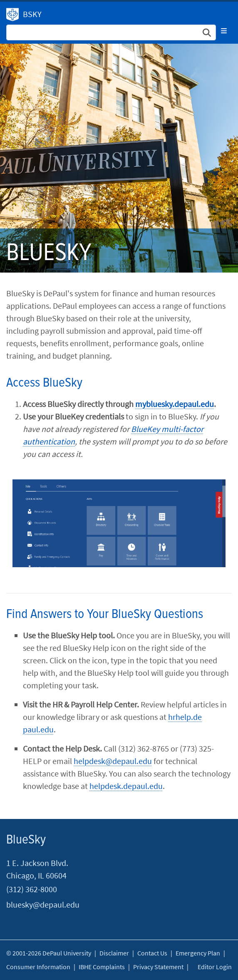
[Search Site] (111, 32)
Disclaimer (114, 953)
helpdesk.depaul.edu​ (126, 786)
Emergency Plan (198, 953)
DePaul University (12, 15)
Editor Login (215, 967)
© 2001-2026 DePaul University (49, 953)
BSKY (32, 14)
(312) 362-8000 (32, 889)
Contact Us (152, 953)
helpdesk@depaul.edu (113, 761)
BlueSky (26, 840)
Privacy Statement (158, 967)
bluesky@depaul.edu (43, 904)
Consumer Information (38, 967)
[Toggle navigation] (224, 31)
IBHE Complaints (102, 967)
